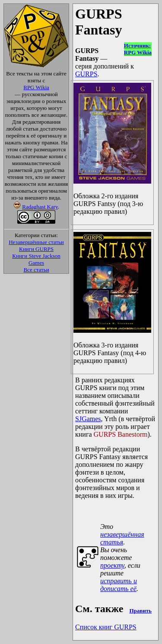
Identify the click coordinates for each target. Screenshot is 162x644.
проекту (112, 565)
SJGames (88, 419)
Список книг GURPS (106, 627)
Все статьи (36, 270)
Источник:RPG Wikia (138, 49)
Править (140, 611)
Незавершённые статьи (36, 242)
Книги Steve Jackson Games (36, 259)
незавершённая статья (122, 538)
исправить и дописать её (119, 585)
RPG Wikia (36, 87)
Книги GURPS (36, 249)
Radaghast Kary (40, 207)
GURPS (86, 74)
